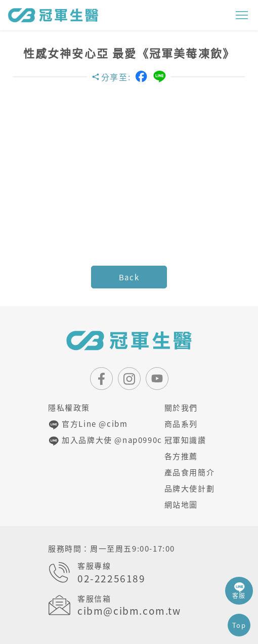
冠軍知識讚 (185, 440)
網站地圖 (181, 505)
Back (129, 277)
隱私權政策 (69, 408)
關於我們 (181, 408)
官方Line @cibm (88, 424)
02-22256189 (112, 579)
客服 (239, 591)
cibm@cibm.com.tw (129, 611)
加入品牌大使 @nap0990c (100, 440)
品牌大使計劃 (187, 488)
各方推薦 (181, 456)
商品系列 (181, 424)
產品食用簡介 (187, 472)
